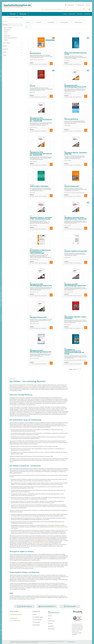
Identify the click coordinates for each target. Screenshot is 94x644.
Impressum (50, 624)
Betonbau (6, 32)
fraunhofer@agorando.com (16, 614)
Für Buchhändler (36, 622)
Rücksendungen (36, 625)
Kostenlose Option (78, 22)
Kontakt (34, 614)
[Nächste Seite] (78, 369)
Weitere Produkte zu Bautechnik (10, 38)
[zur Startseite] (8, 18)
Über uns (50, 616)
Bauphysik (12, 46)
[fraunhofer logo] (78, 612)
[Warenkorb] (88, 9)
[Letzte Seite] (80, 369)
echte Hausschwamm (59, 527)
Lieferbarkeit (40, 22)
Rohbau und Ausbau (8, 28)
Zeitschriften (80, 14)
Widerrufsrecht (51, 621)
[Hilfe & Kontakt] (80, 5)
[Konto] (88, 5)
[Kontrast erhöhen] (70, 5)
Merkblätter (87, 14)
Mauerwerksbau (7, 36)
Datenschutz (51, 626)
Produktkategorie (52, 22)
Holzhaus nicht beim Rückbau (31, 567)
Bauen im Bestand (12, 43)
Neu (27, 27)
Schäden (26, 533)
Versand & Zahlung (37, 620)
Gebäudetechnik (7, 30)
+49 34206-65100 (13, 618)
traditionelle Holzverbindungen (43, 543)
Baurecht (12, 52)
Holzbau (6, 34)
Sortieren (29, 22)
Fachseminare (72, 14)
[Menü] (82, 617)
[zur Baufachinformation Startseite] (21, 6)
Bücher (65, 14)
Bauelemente (12, 49)
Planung (12, 55)
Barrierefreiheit (51, 629)
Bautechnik (17, 18)
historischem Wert (27, 386)
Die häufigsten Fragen (38, 617)
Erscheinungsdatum (66, 22)
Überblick (6, 40)
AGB (49, 618)
